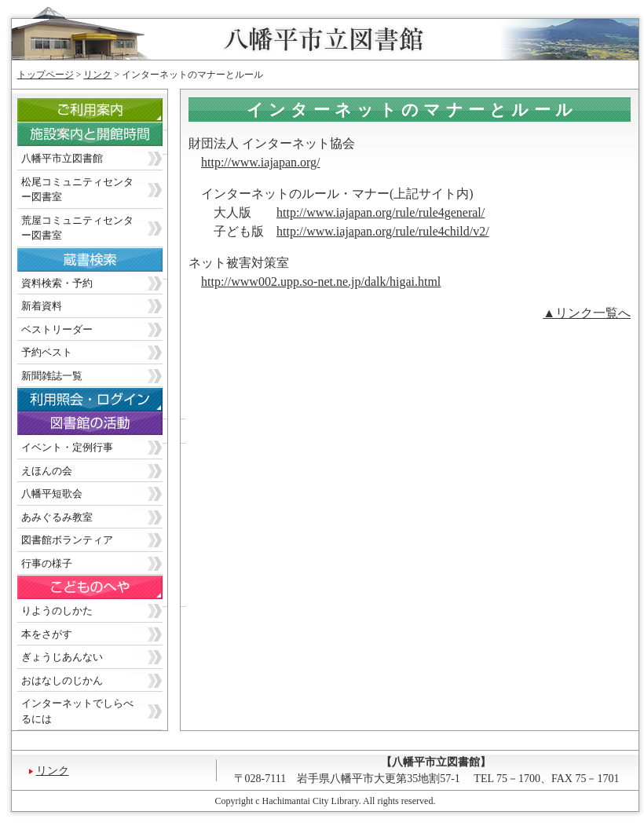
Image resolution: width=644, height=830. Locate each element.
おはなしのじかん (62, 680)
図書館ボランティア (67, 540)
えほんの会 (47, 471)
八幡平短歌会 (52, 494)
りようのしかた (57, 611)
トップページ (46, 75)
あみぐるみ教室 (57, 517)
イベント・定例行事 (67, 447)
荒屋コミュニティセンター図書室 (77, 228)
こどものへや (102, 591)
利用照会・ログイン (102, 403)
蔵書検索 (102, 263)
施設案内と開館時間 (102, 139)
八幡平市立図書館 (62, 158)
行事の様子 (47, 563)
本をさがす (47, 634)
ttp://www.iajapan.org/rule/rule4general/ (384, 212)
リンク (97, 75)
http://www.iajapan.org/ (261, 162)
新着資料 (42, 306)
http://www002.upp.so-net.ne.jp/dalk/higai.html (321, 282)
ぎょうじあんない (62, 657)
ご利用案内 (102, 114)
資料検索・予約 (57, 283)
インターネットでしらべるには (77, 711)
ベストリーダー (57, 329)
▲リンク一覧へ (587, 313)
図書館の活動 (102, 428)
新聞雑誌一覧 (52, 376)
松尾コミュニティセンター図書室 (77, 190)
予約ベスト (47, 352)
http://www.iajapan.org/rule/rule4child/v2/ (383, 231)
